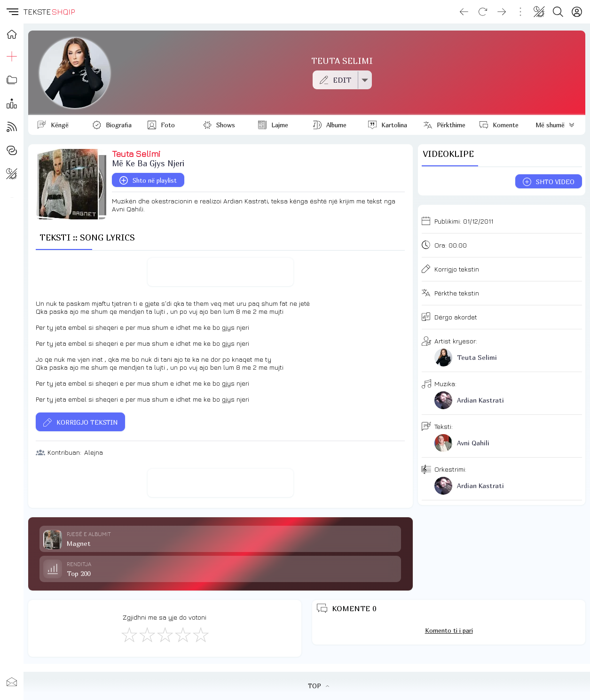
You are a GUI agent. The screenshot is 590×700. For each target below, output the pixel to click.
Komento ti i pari (449, 630)
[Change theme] (539, 12)
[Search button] (558, 12)
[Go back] (464, 12)
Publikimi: (464, 221)
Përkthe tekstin (457, 293)
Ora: (451, 245)
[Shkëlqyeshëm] (200, 634)
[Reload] (483, 12)
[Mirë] (165, 634)
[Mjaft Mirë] (182, 634)
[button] (12, 12)
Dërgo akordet (456, 317)
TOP (319, 686)
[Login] (577, 12)
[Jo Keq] (147, 634)
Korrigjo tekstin (457, 269)
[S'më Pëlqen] (129, 634)
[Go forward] (502, 12)
